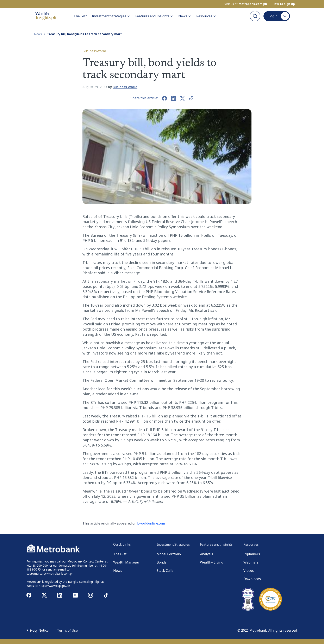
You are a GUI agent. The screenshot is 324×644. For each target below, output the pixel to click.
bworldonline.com (151, 523)
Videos (249, 571)
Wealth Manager (126, 562)
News (185, 16)
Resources (206, 16)
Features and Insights (154, 16)
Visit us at (246, 4)
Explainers (252, 554)
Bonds (161, 562)
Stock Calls (165, 571)
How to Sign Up (284, 4)
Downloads (252, 579)
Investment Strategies (111, 16)
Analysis (207, 554)
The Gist (80, 16)
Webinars (251, 562)
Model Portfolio (169, 554)
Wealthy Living (212, 562)
